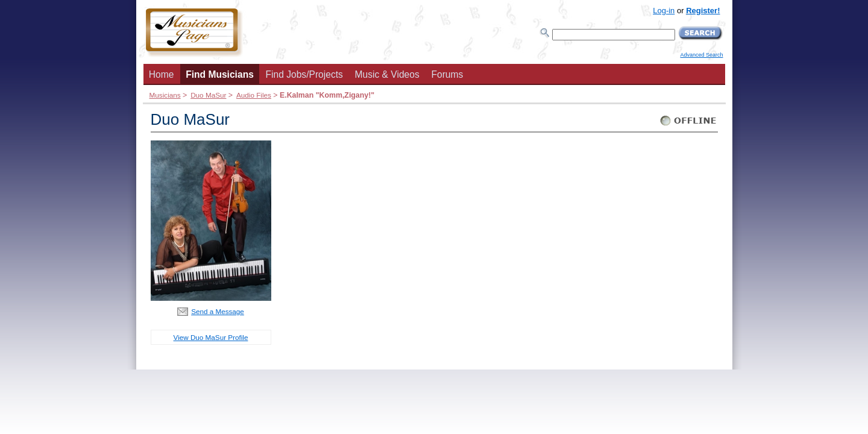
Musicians (165, 95)
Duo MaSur (208, 95)
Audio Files (254, 95)
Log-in (664, 11)
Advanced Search (701, 55)
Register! (703, 11)
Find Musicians (220, 74)
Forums (447, 74)
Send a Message (218, 311)
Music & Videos (387, 74)
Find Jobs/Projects (304, 74)
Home (162, 74)
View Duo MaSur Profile (211, 337)
